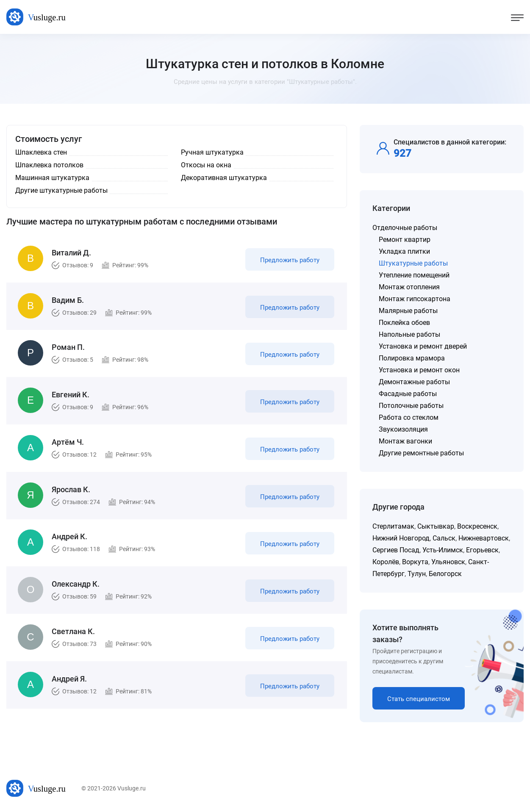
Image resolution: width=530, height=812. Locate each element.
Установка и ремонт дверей (423, 346)
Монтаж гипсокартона (415, 299)
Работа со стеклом (409, 417)
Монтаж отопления (409, 287)
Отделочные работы (405, 228)
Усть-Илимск (443, 550)
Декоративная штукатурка (224, 178)
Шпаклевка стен (41, 152)
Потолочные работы (411, 406)
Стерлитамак (393, 526)
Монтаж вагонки (405, 441)
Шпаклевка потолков (49, 165)
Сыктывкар (436, 526)
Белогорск (445, 574)
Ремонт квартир (405, 240)
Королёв (386, 562)
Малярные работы (408, 311)
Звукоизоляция (403, 429)
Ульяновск (448, 562)
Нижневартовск (484, 538)
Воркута (415, 562)
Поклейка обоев (404, 323)
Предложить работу (290, 260)
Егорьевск (482, 550)
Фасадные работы (408, 394)
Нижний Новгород (401, 538)
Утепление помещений (414, 275)
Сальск (444, 538)
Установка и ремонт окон (419, 370)
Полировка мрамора (412, 358)
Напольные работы (409, 334)
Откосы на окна (206, 165)
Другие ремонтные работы (421, 453)
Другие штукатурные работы (61, 190)
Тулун (417, 574)
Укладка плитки (404, 251)
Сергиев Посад (396, 550)
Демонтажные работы (414, 382)
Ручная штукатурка (212, 152)
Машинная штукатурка (52, 178)
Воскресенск (477, 526)
